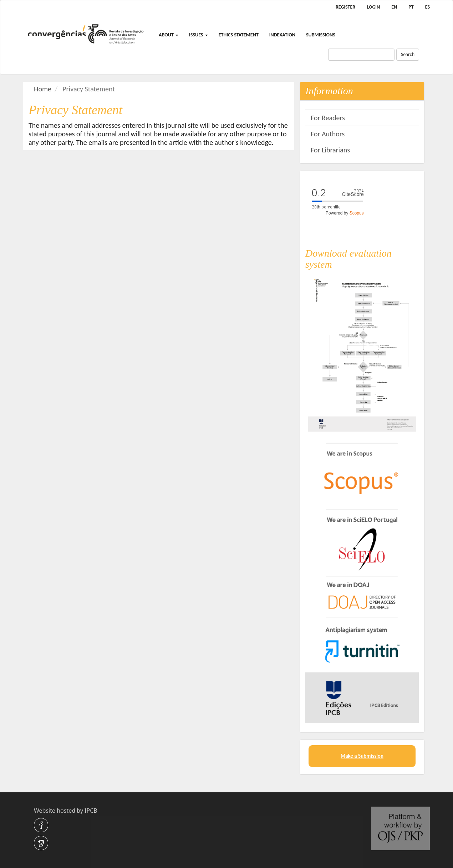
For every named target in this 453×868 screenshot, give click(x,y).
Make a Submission (362, 756)
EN (394, 7)
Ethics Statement (239, 35)
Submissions (321, 35)
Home (43, 89)
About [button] (169, 35)
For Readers (328, 118)
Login (373, 7)
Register (345, 7)
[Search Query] (361, 55)
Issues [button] (198, 35)
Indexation (282, 35)
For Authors (328, 134)
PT (411, 7)
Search (408, 54)
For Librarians (330, 150)
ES (427, 7)
